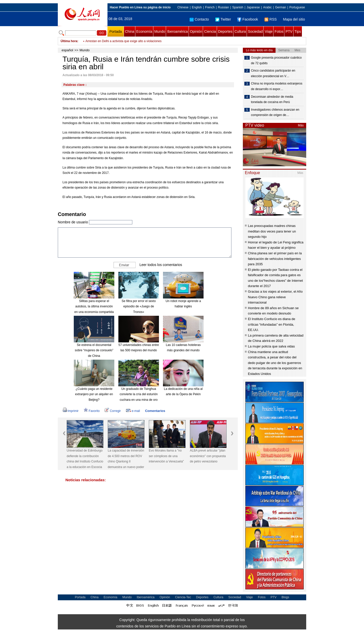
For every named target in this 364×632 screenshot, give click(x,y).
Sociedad (255, 31)
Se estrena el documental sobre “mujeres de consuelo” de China (94, 350)
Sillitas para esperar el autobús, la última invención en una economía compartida (94, 306)
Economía (144, 31)
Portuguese (297, 7)
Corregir (113, 411)
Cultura (240, 31)
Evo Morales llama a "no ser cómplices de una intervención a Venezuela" (166, 456)
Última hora (69, 41)
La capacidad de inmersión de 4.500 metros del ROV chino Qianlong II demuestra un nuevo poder (126, 459)
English (197, 7)
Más (301, 125)
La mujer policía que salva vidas (271, 346)
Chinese (183, 7)
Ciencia (210, 31)
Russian (223, 7)
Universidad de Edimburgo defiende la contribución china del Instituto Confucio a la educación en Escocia (85, 459)
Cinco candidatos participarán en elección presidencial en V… (273, 73)
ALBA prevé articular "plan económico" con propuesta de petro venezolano (208, 456)
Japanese (253, 7)
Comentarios (155, 411)
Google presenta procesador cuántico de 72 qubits (276, 60)
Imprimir (71, 411)
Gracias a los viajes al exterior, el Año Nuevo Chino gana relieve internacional (275, 297)
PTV (289, 31)
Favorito (92, 411)
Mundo (160, 31)
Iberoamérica (177, 31)
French (210, 7)
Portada (115, 31)
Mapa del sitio (294, 19)
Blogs (285, 597)
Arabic (267, 7)
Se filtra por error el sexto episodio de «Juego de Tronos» (139, 306)
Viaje (269, 31)
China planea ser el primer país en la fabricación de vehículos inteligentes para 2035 (275, 259)
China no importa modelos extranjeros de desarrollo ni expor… (277, 86)
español (67, 50)
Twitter (223, 19)
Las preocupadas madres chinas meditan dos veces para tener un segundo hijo (272, 231)
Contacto (199, 19)
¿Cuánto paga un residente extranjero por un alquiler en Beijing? (94, 394)
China (130, 31)
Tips (298, 31)
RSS (271, 19)
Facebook (248, 19)
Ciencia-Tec (183, 597)
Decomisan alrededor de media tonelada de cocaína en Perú (272, 99)
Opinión (196, 31)
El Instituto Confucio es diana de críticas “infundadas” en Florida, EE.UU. (271, 324)
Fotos (279, 31)
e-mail (133, 411)
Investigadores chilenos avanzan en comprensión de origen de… (275, 112)
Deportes (225, 31)
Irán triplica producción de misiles (108, 41)
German (280, 7)
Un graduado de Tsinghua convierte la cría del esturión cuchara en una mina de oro (139, 394)
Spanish (238, 7)
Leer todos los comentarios (161, 264)
